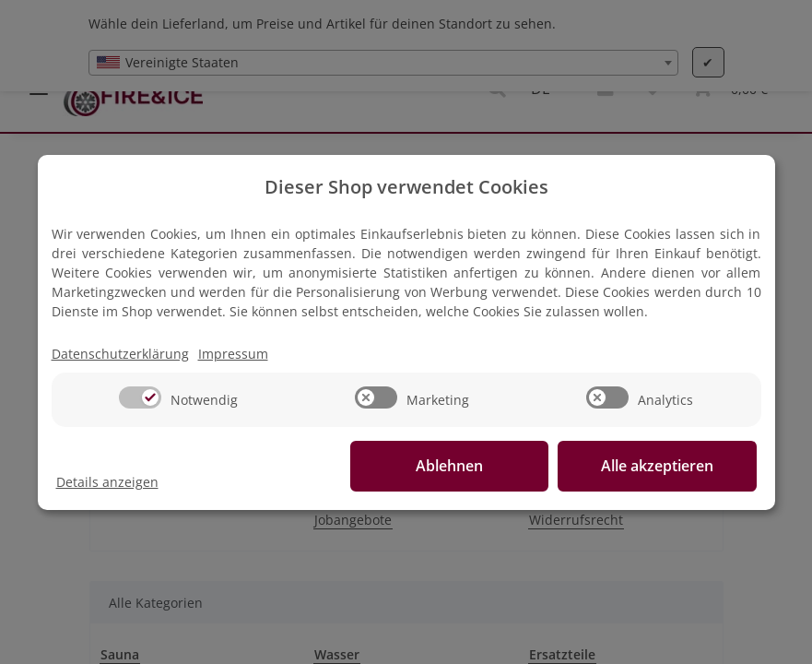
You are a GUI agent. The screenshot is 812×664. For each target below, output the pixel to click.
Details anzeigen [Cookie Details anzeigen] (107, 482)
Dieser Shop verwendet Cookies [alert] (406, 187)
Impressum (233, 354)
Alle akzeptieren (665, 466)
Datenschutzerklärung (120, 354)
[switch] (140, 397)
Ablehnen (471, 466)
